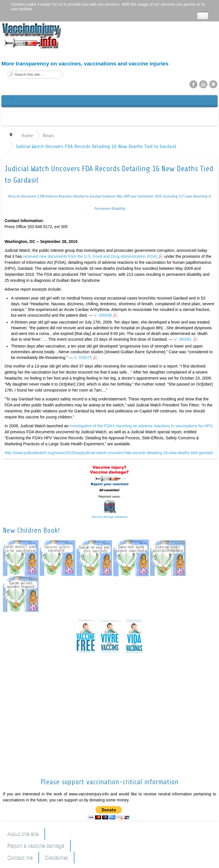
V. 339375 (83, 358)
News (48, 135)
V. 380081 (183, 339)
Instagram (213, 84)
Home (27, 135)
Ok (203, 16)
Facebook (193, 84)
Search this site (7, 71)
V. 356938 (103, 315)
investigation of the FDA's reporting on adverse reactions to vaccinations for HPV (141, 426)
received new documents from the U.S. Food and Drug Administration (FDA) (90, 256)
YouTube (203, 84)
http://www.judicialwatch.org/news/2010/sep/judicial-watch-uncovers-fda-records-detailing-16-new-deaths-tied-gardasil (109, 453)
